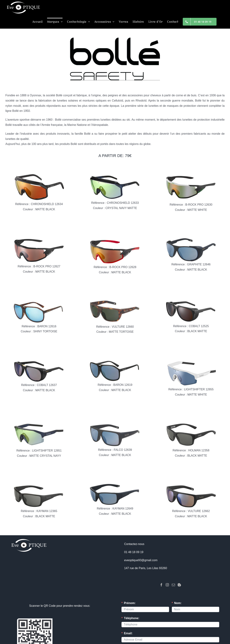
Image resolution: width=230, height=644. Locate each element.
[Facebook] (161, 585)
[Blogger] (179, 585)
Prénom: (130, 603)
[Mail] (173, 585)
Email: (128, 633)
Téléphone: (132, 618)
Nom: (178, 603)
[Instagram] (167, 585)
